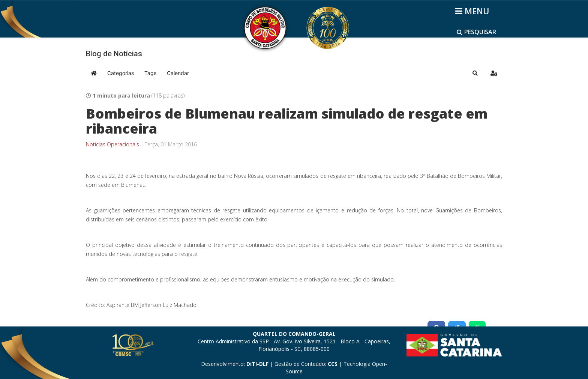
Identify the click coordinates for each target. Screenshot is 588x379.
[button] (475, 73)
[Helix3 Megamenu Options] (473, 11)
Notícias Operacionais (112, 144)
